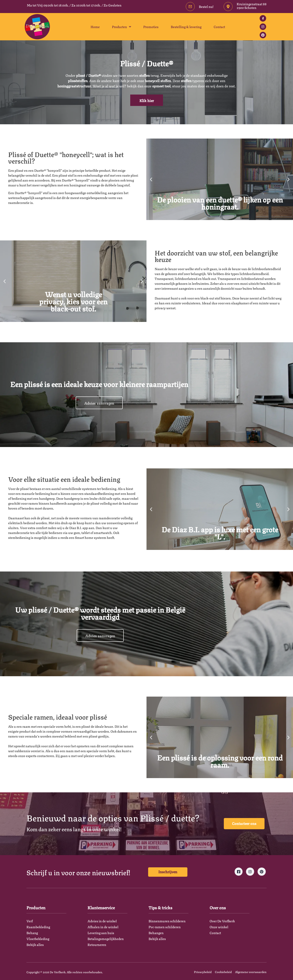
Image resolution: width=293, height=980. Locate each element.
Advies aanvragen (99, 403)
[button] (151, 179)
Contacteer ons (244, 823)
